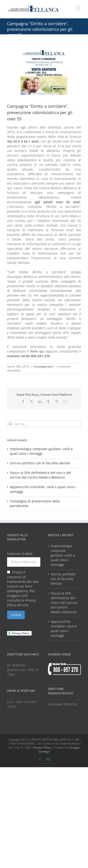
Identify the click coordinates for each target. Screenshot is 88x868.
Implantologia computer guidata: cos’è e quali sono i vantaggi (41, 451)
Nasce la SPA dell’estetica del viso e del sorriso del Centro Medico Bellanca (40, 475)
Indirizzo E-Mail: (20, 554)
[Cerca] (10, 424)
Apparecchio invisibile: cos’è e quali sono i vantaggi (64, 628)
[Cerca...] (44, 424)
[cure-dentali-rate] (44, 72)
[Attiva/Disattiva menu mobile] (78, 8)
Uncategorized (43, 366)
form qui (37, 351)
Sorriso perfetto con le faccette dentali (40, 463)
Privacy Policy (42, 747)
